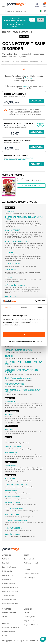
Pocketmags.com (30, 617)
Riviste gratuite (7, 571)
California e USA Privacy (10, 591)
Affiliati (4, 617)
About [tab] (39, 308)
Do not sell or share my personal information (24, 341)
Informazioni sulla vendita (11, 627)
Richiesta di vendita (9, 631)
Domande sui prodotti (9, 613)
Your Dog (28, 78)
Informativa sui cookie (9, 599)
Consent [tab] (9, 308)
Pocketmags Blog (8, 575)
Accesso (26, 86)
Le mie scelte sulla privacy (11, 603)
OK (24, 334)
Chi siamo (27, 613)
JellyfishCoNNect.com (31, 625)
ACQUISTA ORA (37, 101)
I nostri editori (7, 579)
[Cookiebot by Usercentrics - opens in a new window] (35, 301)
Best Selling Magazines (10, 567)
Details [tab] (24, 308)
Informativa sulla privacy (10, 587)
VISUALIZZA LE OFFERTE (37, 165)
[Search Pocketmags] (5, 12)
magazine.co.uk (29, 621)
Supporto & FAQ (29, 559)
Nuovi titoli (6, 563)
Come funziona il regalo (32, 574)
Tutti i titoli (6, 559)
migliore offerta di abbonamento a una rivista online (19, 159)
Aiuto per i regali (29, 578)
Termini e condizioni (9, 595)
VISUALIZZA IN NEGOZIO (31, 185)
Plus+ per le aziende (9, 583)
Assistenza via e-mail (31, 563)
